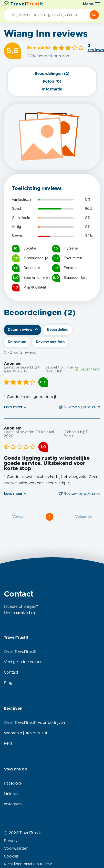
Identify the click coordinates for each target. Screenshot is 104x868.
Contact (11, 672)
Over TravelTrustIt (20, 652)
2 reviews (96, 48)
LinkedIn (12, 794)
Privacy (11, 841)
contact (23, 613)
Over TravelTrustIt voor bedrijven (35, 723)
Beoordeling (58, 330)
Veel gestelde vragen (23, 662)
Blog (8, 683)
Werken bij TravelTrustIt (26, 733)
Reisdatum (17, 342)
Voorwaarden (16, 848)
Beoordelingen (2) (52, 74)
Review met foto (50, 342)
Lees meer (13, 407)
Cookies (11, 856)
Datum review (20, 330)
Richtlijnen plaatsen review (28, 864)
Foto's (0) (52, 81)
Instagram (13, 804)
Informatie (52, 89)
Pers (8, 743)
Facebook (13, 783)
